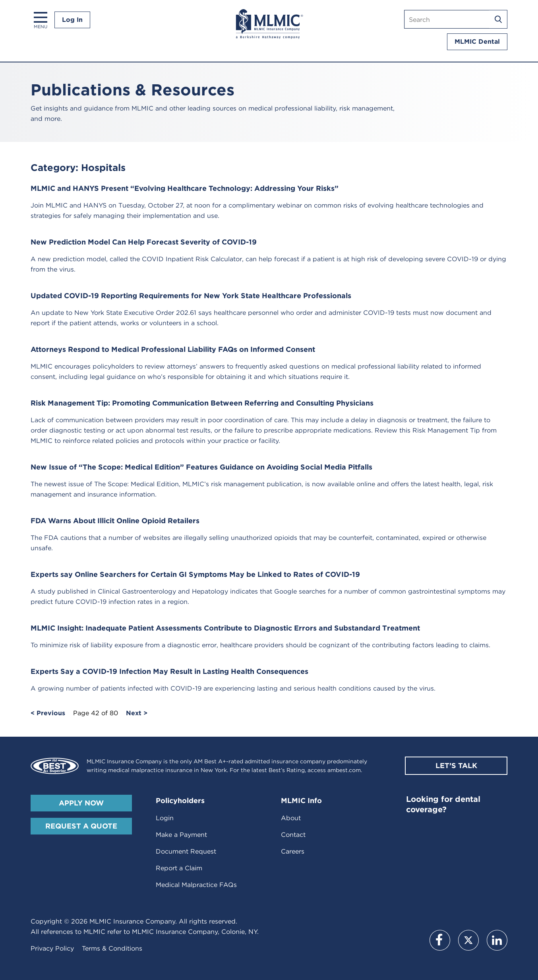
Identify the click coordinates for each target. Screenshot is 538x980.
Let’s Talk (456, 766)
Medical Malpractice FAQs (196, 885)
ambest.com (344, 770)
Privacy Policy (52, 948)
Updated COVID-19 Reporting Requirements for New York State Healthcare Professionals (191, 296)
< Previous (48, 713)
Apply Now (81, 803)
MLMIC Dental (477, 42)
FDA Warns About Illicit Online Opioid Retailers (115, 521)
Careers (293, 851)
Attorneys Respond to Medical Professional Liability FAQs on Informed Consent (173, 349)
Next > (137, 713)
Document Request (186, 851)
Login (165, 818)
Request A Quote (81, 826)
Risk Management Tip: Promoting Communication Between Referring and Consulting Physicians (202, 403)
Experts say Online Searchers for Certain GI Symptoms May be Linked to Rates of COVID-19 (195, 574)
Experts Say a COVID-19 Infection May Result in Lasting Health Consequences (169, 671)
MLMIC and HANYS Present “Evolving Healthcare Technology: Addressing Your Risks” (185, 188)
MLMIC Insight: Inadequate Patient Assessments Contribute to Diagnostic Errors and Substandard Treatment (225, 628)
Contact (293, 835)
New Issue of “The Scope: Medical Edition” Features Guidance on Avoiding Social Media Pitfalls (201, 467)
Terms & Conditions (112, 948)
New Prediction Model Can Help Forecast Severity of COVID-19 (144, 242)
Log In (72, 20)
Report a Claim (179, 868)
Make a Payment (181, 835)
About (291, 818)
